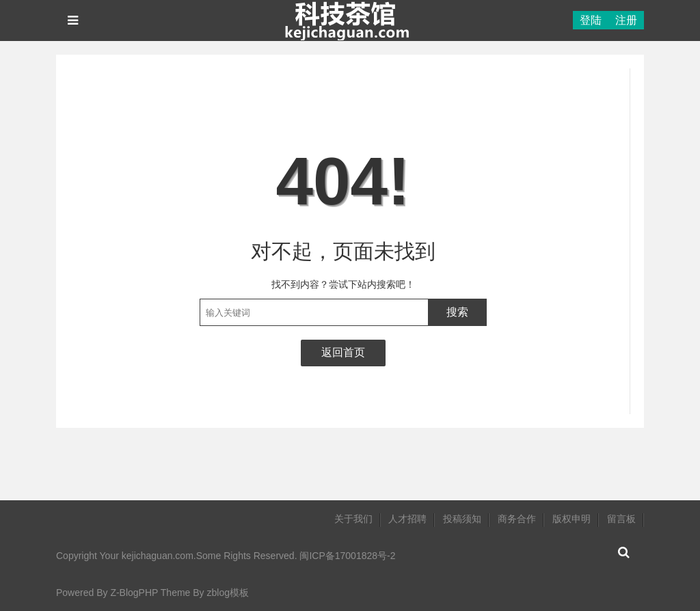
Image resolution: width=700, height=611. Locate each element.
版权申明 (571, 519)
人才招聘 (407, 519)
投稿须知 (462, 519)
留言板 (621, 519)
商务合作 (517, 519)
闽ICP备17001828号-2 (347, 556)
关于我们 (353, 519)
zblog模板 (227, 593)
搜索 (457, 312)
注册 (626, 20)
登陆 (591, 20)
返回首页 (343, 352)
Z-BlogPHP (134, 593)
